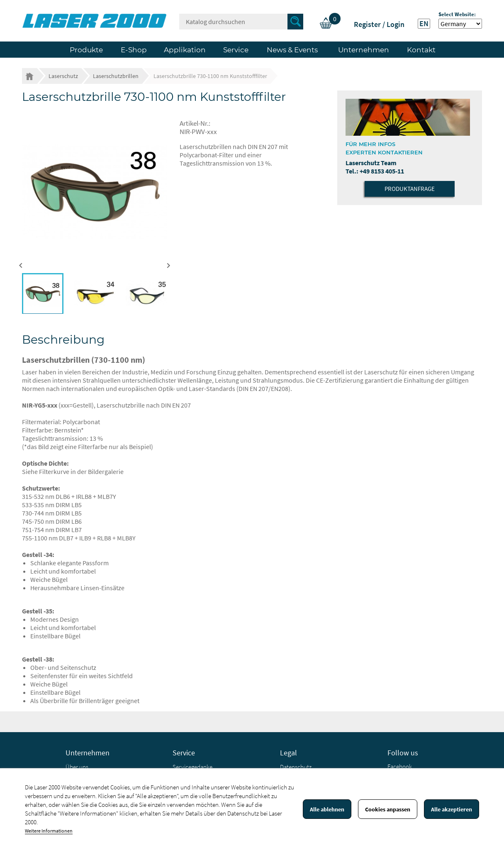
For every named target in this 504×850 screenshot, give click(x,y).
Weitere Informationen (49, 831)
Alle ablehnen (327, 809)
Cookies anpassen (388, 809)
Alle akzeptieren (452, 809)
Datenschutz (296, 767)
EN (424, 24)
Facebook (400, 766)
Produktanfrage (410, 189)
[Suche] (241, 22)
